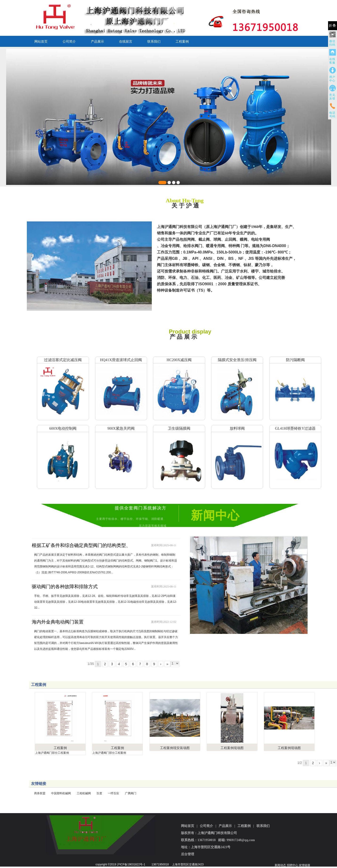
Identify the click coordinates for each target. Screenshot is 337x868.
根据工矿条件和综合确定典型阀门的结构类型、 (81, 545)
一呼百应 (113, 793)
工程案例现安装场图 (175, 748)
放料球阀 (237, 423)
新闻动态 (280, 865)
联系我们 (154, 41)
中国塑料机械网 (61, 793)
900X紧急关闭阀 (121, 423)
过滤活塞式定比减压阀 (63, 355)
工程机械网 (84, 793)
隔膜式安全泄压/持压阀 (237, 355)
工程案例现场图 (232, 748)
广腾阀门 (131, 793)
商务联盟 (40, 793)
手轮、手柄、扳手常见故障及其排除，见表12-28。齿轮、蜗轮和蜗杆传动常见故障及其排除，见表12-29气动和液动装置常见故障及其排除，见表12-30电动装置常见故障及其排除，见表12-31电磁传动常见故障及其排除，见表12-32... (106, 602)
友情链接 (305, 865)
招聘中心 (293, 865)
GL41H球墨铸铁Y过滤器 (295, 423)
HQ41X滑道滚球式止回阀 (121, 355)
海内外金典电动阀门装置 (58, 622)
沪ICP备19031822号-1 (131, 864)
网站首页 (41, 41)
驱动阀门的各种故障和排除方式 (65, 587)
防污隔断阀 (295, 355)
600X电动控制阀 (63, 423)
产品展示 (97, 41)
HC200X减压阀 (179, 355)
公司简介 (69, 41)
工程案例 (182, 41)
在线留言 (126, 41)
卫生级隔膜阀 (179, 423)
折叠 (333, 26)
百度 (99, 793)
